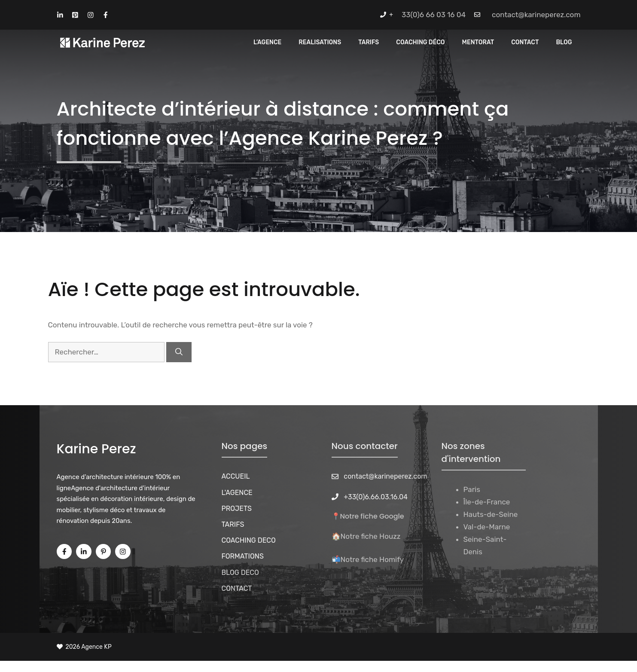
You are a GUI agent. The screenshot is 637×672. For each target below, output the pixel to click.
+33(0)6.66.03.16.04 (376, 497)
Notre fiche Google (372, 516)
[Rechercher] (179, 352)
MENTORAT (478, 42)
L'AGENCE (237, 493)
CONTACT (525, 42)
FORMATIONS (243, 556)
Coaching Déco (420, 42)
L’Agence (267, 42)
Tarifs (369, 42)
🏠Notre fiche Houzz (366, 536)
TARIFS (233, 524)
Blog (564, 42)
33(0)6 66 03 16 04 (434, 15)
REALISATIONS (320, 42)
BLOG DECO (240, 573)
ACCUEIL (236, 476)
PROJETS (237, 509)
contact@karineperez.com (536, 15)
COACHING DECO (249, 540)
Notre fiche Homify (372, 559)
